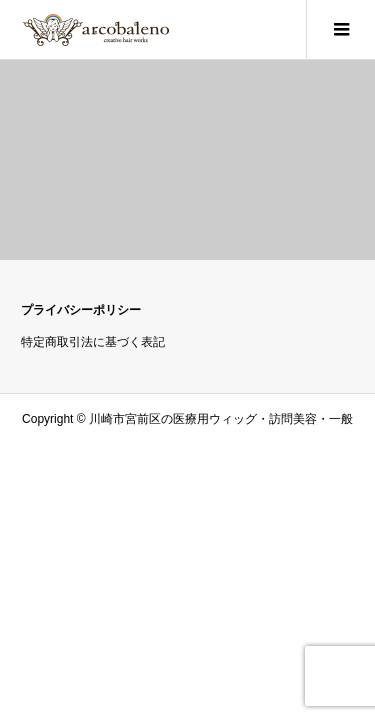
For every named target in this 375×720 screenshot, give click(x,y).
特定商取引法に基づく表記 (93, 342)
